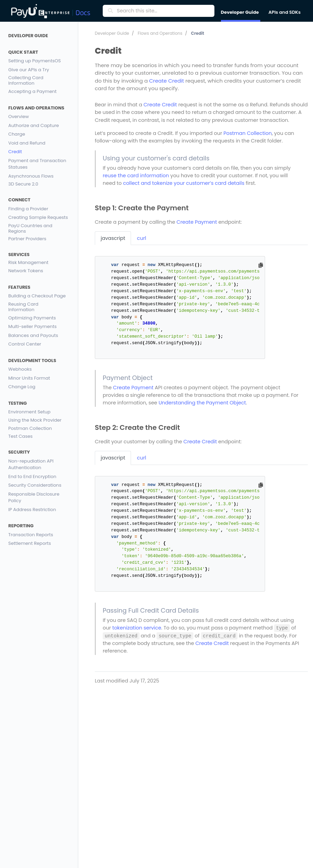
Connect (19, 200)
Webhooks (20, 369)
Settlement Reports (30, 543)
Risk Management (28, 263)
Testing (18, 403)
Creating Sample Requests (38, 217)
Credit (15, 152)
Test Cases (21, 437)
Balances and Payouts (33, 335)
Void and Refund (27, 143)
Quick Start (23, 52)
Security (19, 452)
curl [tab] (142, 238)
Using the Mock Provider (35, 420)
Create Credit (167, 81)
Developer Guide (28, 36)
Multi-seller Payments (32, 326)
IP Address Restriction (32, 510)
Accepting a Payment (32, 91)
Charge (17, 134)
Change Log (22, 387)
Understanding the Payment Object (202, 403)
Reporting (21, 526)
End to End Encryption (32, 477)
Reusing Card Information (23, 307)
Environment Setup (29, 412)
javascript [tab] (113, 238)
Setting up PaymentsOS (34, 61)
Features (19, 287)
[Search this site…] (164, 11)
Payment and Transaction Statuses (37, 164)
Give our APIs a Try (29, 70)
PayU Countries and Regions (30, 229)
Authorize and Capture (34, 125)
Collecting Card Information (26, 81)
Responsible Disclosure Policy (34, 497)
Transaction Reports (31, 535)
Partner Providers (27, 239)
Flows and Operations (36, 108)
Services (19, 255)
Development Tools (32, 361)
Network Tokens (26, 271)
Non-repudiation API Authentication (31, 464)
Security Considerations (35, 485)
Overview (19, 117)
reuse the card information (136, 176)
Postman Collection (30, 428)
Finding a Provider (28, 209)
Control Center (25, 344)
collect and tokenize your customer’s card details (184, 183)
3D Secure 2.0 (23, 184)
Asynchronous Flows (31, 176)
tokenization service (137, 628)
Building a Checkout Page (37, 296)
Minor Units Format (29, 378)
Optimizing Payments (32, 318)
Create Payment (197, 222)
